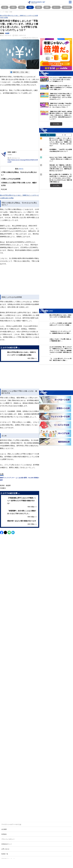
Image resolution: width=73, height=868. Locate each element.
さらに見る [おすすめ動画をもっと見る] (56, 124)
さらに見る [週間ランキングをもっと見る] (56, 185)
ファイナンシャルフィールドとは (11, 824)
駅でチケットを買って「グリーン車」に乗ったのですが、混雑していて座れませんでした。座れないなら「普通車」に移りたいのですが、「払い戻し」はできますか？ (61, 142)
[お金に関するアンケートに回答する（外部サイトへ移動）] (56, 378)
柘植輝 (7, 33)
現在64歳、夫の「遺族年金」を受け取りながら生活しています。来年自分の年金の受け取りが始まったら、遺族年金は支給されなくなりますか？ (61, 168)
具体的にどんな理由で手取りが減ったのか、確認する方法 (19, 184)
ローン (56, 7)
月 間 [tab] (64, 135)
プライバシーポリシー (8, 839)
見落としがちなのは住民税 (11, 179)
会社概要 (4, 829)
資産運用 (67, 7)
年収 (13, 7)
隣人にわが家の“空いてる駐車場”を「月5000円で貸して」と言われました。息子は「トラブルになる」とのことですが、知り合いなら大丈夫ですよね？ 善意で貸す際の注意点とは (61, 178)
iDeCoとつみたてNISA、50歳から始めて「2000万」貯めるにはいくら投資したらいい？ (61, 159)
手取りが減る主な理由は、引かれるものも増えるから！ (19, 173)
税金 (30, 7)
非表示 (21, 169)
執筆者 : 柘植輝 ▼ (12, 152)
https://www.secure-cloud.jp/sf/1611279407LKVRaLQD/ (23, 161)
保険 (47, 7)
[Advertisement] (20, 109)
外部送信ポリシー (7, 844)
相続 (22, 7)
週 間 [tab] (48, 135)
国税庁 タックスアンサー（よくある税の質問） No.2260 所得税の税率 (19, 479)
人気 (5, 7)
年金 (39, 7)
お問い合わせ (5, 849)
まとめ (4, 189)
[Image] (20, 632)
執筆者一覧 (5, 854)
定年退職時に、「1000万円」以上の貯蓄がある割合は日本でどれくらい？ (61, 150)
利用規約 (4, 834)
